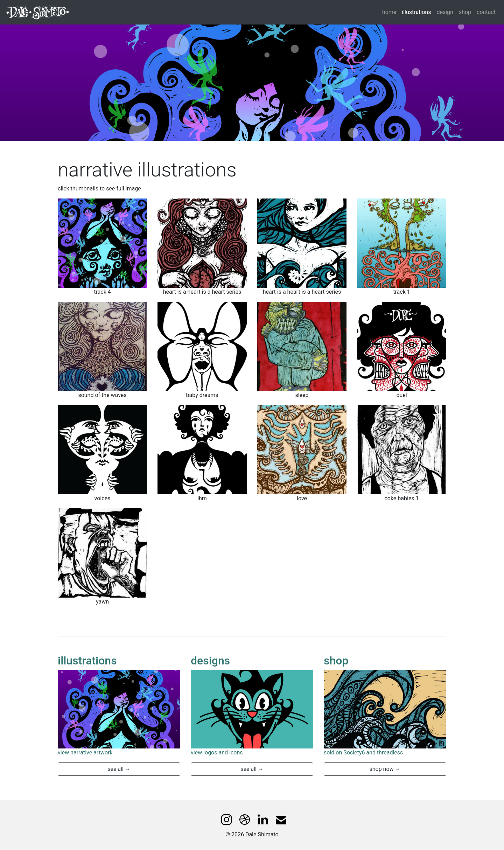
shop (465, 12)
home (389, 12)
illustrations (418, 12)
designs (210, 661)
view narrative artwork (85, 753)
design (445, 12)
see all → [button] (119, 769)
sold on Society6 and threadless (363, 753)
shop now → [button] (385, 769)
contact (486, 12)
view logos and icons (217, 753)
